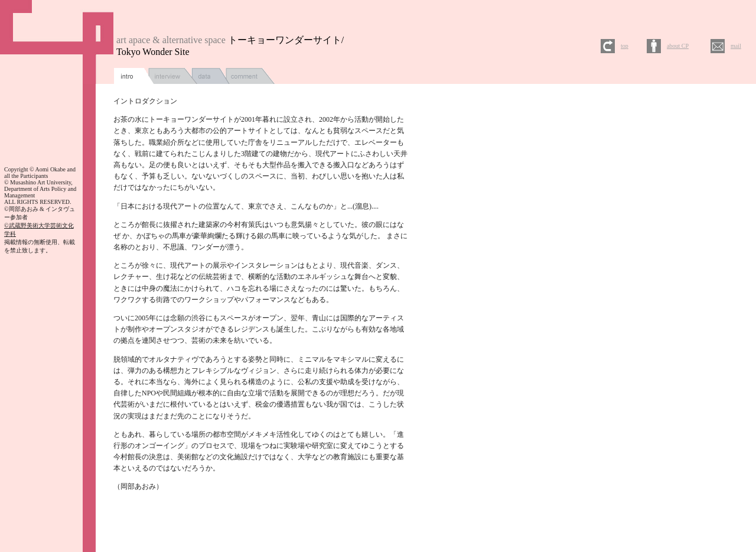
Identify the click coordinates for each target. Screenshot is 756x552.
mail (736, 46)
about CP (678, 46)
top (625, 46)
